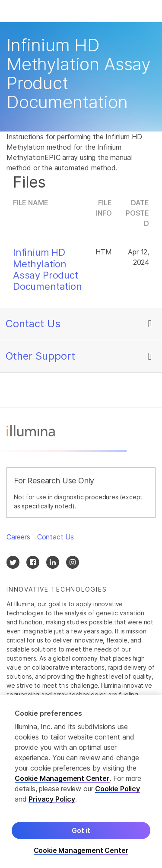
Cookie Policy (118, 791)
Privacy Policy (52, 802)
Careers (18, 537)
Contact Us (33, 324)
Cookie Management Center (62, 781)
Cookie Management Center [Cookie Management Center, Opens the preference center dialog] (81, 853)
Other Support (40, 356)
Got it (81, 833)
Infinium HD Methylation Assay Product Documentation (48, 269)
